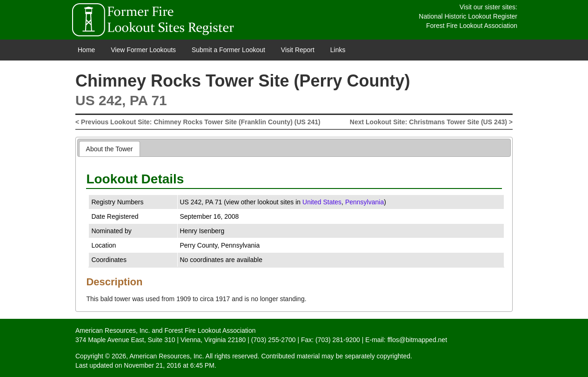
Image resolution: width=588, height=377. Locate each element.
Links (338, 50)
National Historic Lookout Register (468, 16)
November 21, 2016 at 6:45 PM (169, 365)
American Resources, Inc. (113, 330)
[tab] (110, 149)
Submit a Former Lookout (228, 50)
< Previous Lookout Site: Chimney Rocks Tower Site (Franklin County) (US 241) (198, 122)
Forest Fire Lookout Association (472, 26)
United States (322, 202)
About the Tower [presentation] (110, 149)
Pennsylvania (364, 202)
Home (86, 50)
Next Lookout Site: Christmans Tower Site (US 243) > (431, 122)
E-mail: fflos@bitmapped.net (406, 340)
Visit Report (298, 50)
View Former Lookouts (143, 50)
